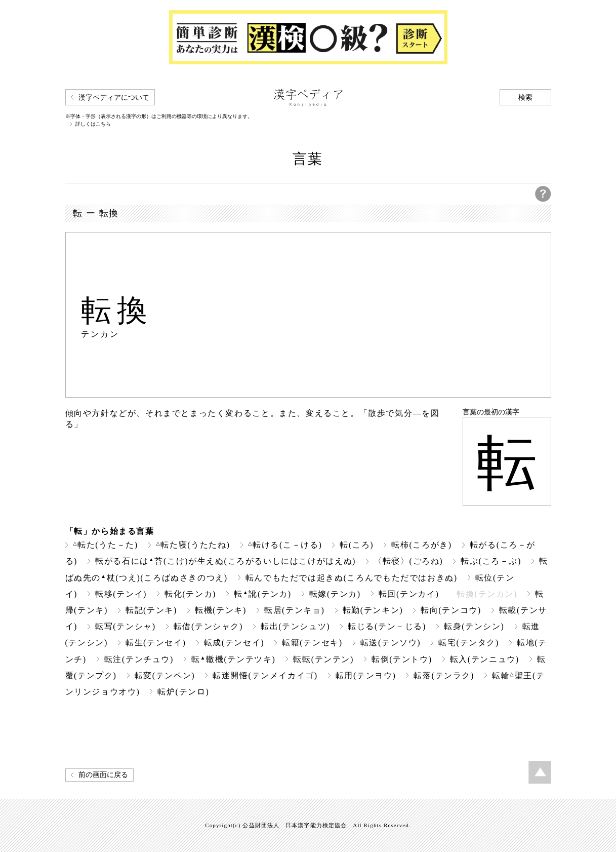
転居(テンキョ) (295, 610)
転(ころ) (357, 545)
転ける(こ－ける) (285, 545)
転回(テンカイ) (409, 594)
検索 (525, 98)
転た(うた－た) (106, 545)
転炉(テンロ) (183, 692)
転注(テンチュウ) (139, 659)
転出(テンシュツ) (295, 626)
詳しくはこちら (93, 124)
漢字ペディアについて (114, 98)
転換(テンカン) (487, 594)
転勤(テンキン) (373, 610)
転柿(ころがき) (422, 545)
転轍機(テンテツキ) (233, 659)
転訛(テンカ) (263, 594)
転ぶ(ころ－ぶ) (491, 561)
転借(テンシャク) (208, 626)
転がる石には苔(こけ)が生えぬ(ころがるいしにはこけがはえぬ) (225, 561)
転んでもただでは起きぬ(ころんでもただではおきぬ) (352, 578)
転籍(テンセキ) (312, 643)
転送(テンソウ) (391, 643)
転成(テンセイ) (234, 643)
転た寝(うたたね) (193, 545)
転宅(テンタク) (469, 643)
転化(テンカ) (190, 594)
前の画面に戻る (103, 775)
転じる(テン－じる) (387, 626)
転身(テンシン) (474, 626)
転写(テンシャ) (126, 626)
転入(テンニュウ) (485, 659)
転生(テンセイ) (156, 643)
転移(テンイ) (121, 594)
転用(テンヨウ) (366, 675)
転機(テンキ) (221, 610)
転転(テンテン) (323, 659)
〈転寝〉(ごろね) (408, 561)
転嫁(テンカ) (335, 594)
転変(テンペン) (165, 675)
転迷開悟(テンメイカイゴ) (265, 675)
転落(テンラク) (444, 675)
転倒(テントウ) (402, 659)
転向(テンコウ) (451, 610)
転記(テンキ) (151, 610)
